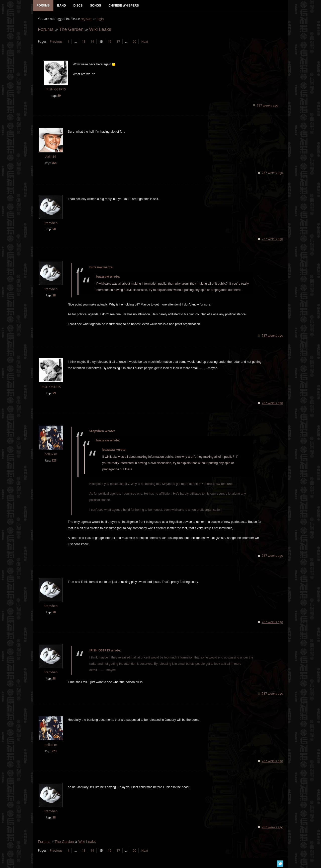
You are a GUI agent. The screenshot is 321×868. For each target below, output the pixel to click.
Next (145, 42)
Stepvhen (51, 223)
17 (118, 42)
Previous (56, 42)
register (86, 19)
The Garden (71, 29)
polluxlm (51, 454)
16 (110, 42)
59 (59, 96)
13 (84, 42)
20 (134, 42)
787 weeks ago (267, 105)
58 (54, 229)
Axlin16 (51, 157)
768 (54, 163)
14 (92, 42)
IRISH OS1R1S (56, 90)
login (100, 19)
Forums (46, 29)
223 (54, 460)
